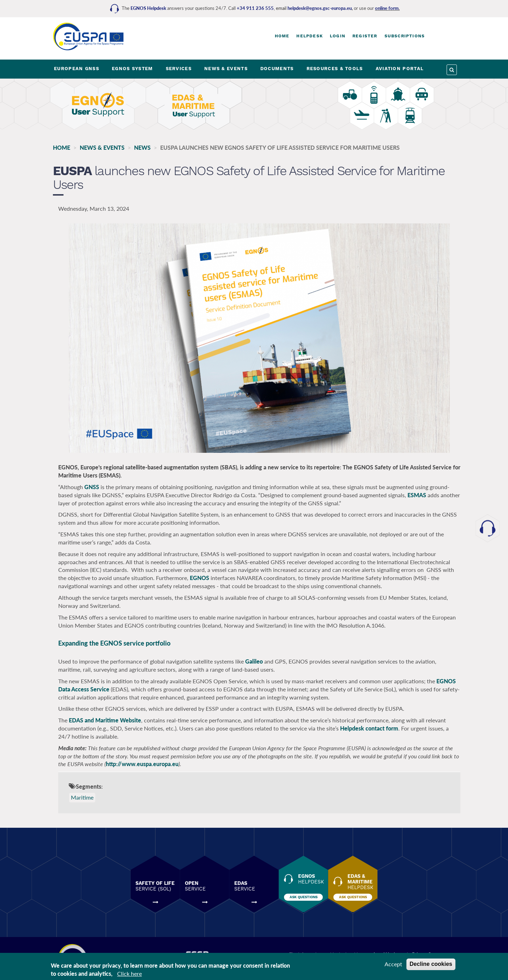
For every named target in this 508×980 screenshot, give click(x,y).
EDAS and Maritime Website (105, 720)
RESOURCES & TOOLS (335, 69)
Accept (393, 964)
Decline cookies (431, 964)
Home (282, 36)
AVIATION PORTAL (400, 69)
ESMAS (417, 495)
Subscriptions (405, 36)
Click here (129, 973)
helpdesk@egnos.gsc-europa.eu (320, 8)
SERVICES (179, 69)
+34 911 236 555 (255, 8)
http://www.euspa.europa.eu (142, 764)
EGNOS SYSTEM (132, 69)
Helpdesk (310, 36)
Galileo (255, 661)
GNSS (92, 487)
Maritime (82, 797)
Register (365, 36)
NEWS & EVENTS (226, 69)
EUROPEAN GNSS (77, 69)
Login (338, 36)
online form (387, 8)
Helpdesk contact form (369, 728)
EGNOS (199, 578)
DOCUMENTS (277, 69)
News (142, 147)
